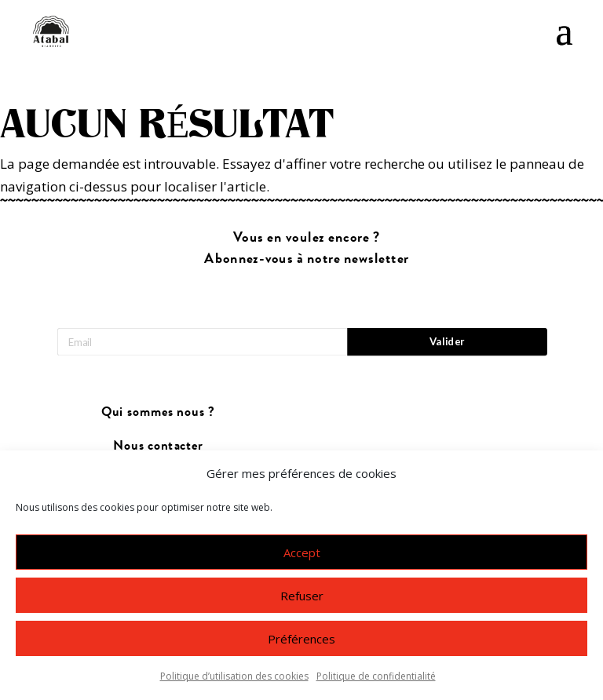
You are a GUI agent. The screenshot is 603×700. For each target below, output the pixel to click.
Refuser (302, 596)
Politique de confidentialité (376, 678)
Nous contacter (158, 445)
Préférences (301, 640)
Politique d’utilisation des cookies (234, 678)
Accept (302, 553)
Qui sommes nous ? (158, 412)
